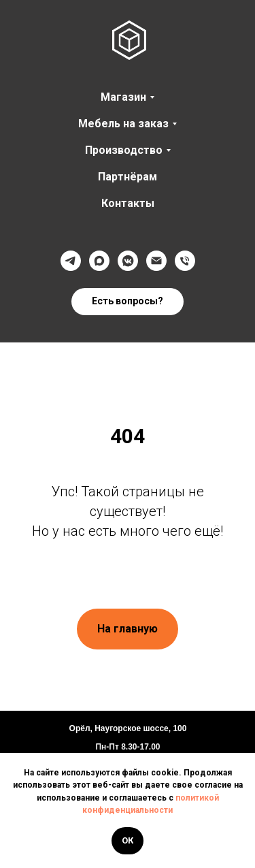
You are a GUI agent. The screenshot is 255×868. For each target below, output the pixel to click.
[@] (156, 261)
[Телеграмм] (71, 261)
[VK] (128, 261)
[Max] (99, 261)
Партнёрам (128, 177)
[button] (128, 302)
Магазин (123, 97)
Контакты (128, 203)
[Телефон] (185, 261)
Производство (124, 150)
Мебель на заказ (123, 124)
